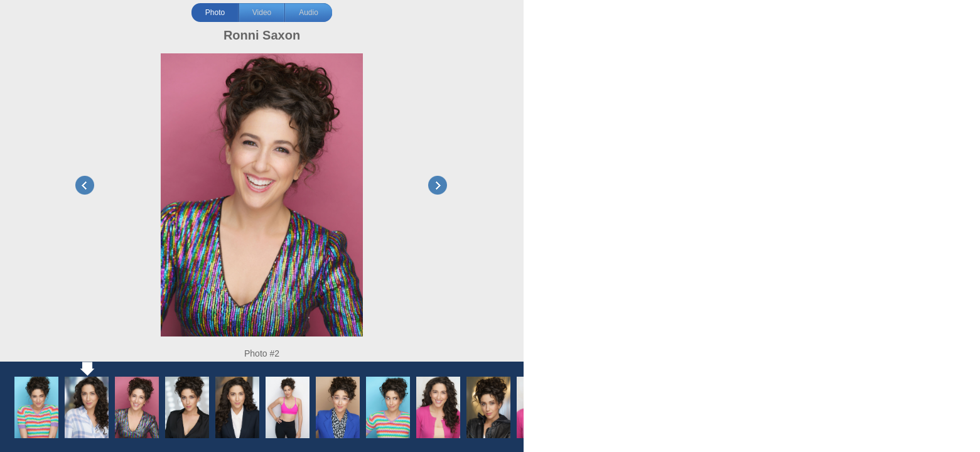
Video (262, 13)
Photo (215, 13)
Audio (309, 13)
